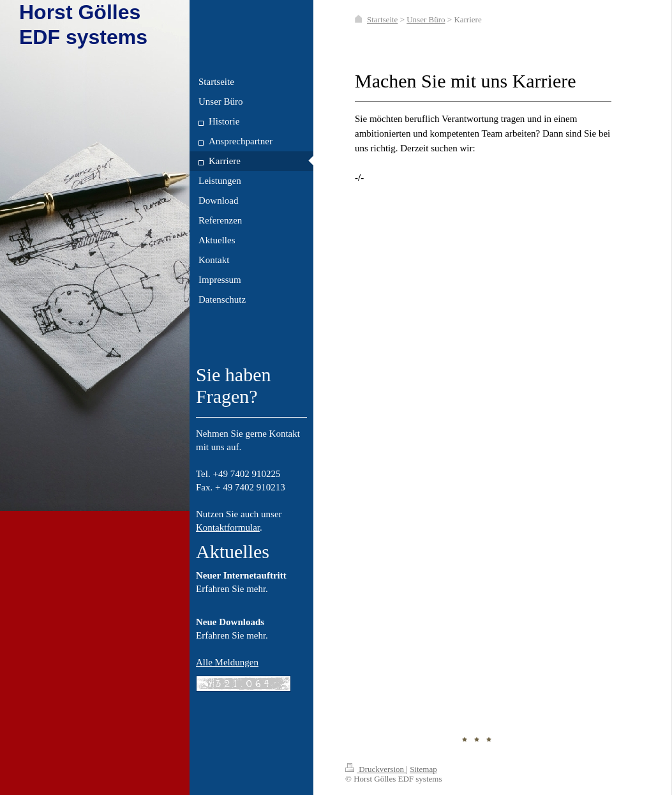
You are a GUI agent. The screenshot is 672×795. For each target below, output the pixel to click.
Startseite (382, 19)
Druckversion (376, 769)
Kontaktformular (228, 527)
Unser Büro (426, 19)
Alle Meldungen (227, 662)
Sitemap (423, 769)
